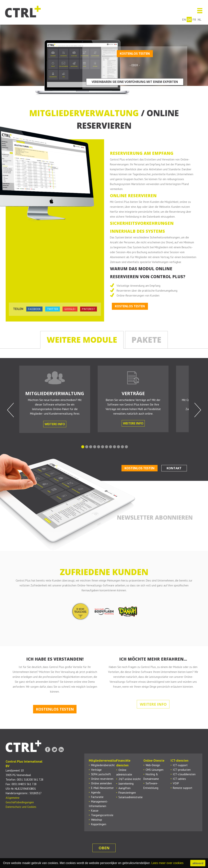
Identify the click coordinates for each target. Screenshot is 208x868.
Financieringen (127, 793)
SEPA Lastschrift (101, 774)
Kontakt (174, 468)
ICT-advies (179, 779)
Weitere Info (55, 424)
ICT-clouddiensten (184, 774)
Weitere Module (82, 340)
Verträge (96, 770)
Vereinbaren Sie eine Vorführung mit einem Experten (135, 82)
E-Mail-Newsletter (102, 788)
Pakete (146, 340)
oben (104, 848)
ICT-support (180, 765)
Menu (198, 11)
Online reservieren (102, 779)
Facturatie (97, 797)
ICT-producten (182, 770)
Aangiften (124, 788)
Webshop (97, 820)
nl (200, 19)
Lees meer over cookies (167, 863)
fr (194, 19)
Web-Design (153, 765)
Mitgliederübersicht (103, 765)
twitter (53, 309)
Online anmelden (101, 783)
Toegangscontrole (102, 815)
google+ (70, 309)
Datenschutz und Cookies (21, 807)
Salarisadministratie (131, 797)
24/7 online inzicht (130, 779)
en (184, 19)
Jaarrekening (126, 784)
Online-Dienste (154, 761)
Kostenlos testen (135, 54)
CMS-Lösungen (155, 770)
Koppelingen (99, 824)
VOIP (176, 783)
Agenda (96, 792)
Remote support (183, 788)
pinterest (89, 309)
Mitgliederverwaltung (104, 761)
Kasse (95, 811)
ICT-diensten (179, 761)
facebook (34, 309)
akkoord (198, 863)
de (189, 19)
